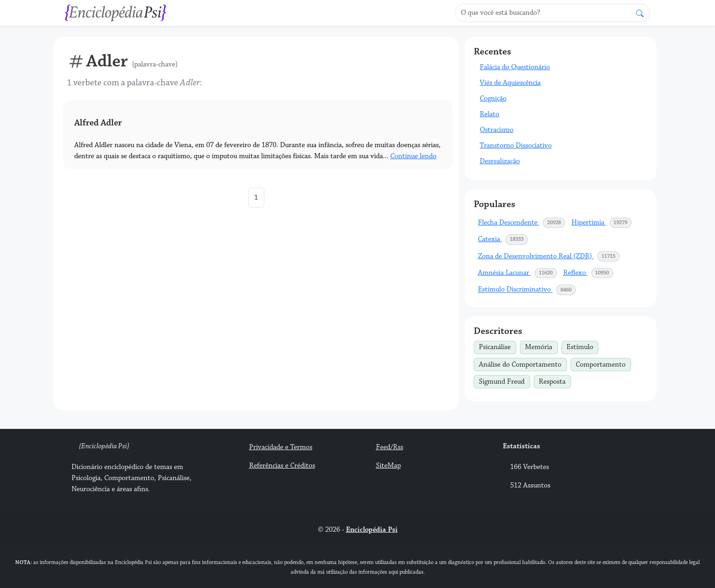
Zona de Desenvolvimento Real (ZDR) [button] (549, 256)
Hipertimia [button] (602, 223)
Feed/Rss (390, 447)
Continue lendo (413, 156)
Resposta (555, 380)
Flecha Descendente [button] (522, 223)
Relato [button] (489, 114)
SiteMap (388, 466)
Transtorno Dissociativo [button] (516, 146)
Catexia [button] (503, 239)
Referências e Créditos (282, 466)
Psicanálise (497, 346)
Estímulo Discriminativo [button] (527, 290)
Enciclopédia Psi (372, 530)
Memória (541, 346)
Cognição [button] (493, 98)
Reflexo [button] (589, 273)
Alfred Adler (98, 123)
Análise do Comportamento (523, 363)
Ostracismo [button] (497, 130)
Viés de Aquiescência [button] (510, 83)
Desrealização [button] (500, 161)
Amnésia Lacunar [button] (518, 273)
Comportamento (603, 363)
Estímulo (582, 346)
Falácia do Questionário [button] (515, 67)
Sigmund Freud (504, 380)
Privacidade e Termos (281, 447)
